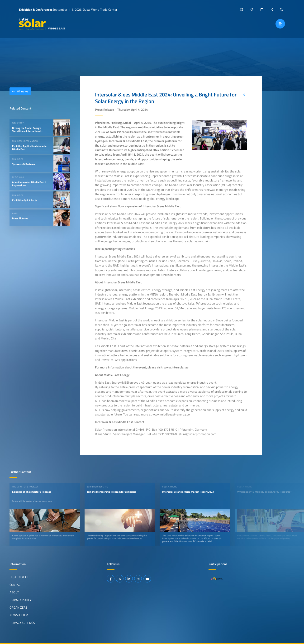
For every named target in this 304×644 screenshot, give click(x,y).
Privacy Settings (22, 623)
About (14, 592)
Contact (16, 585)
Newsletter (19, 615)
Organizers (18, 607)
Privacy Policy (20, 600)
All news (19, 91)
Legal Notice (19, 577)
